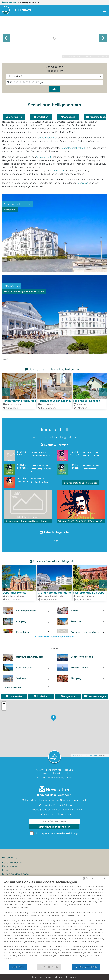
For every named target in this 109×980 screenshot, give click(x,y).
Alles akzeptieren (86, 967)
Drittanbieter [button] (71, 977)
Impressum (37, 977)
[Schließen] (105, 878)
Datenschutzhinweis (54, 977)
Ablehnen (18, 967)
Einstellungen (49, 967)
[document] (54, 922)
